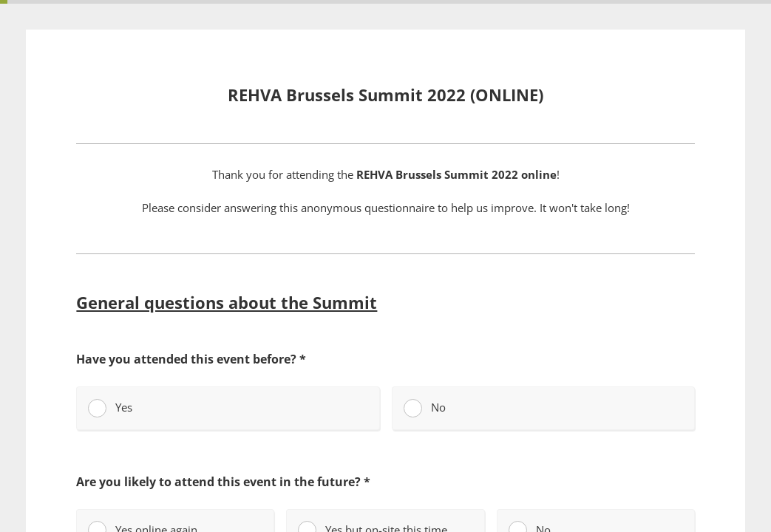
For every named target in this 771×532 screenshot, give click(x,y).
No (425, 408)
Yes (110, 408)
